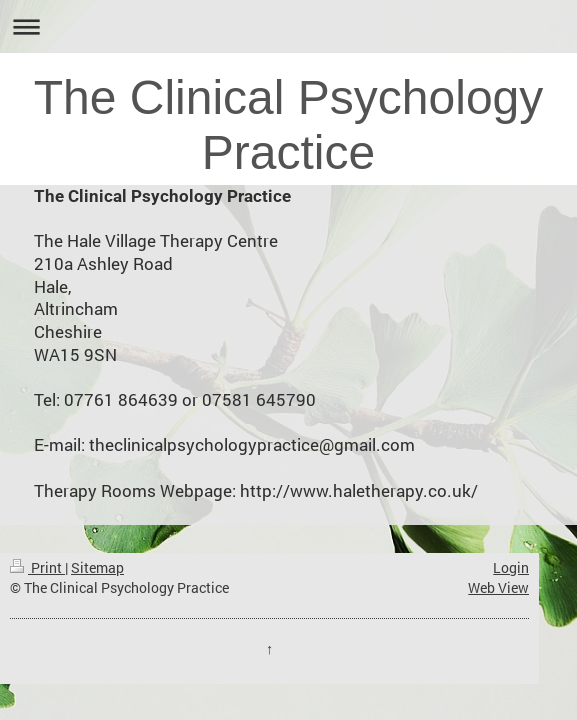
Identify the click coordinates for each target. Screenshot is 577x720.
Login (511, 567)
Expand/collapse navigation (288, 26)
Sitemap (97, 567)
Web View (498, 587)
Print (37, 567)
